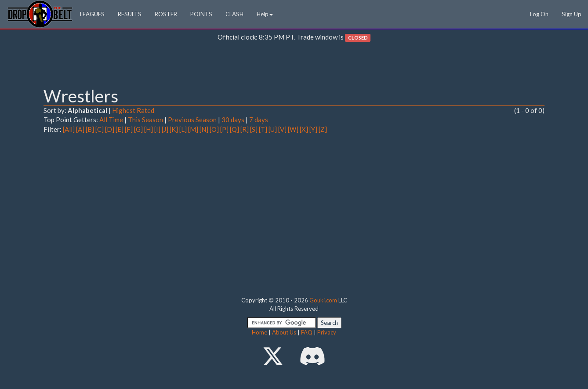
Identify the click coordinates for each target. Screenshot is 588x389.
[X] (304, 129)
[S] (254, 129)
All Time (111, 120)
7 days (259, 120)
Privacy (327, 332)
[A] (80, 129)
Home (260, 332)
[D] (110, 129)
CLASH (234, 14)
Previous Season (192, 120)
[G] (138, 129)
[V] (282, 129)
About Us (284, 332)
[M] (193, 129)
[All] (69, 129)
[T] (263, 129)
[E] (120, 129)
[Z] (323, 129)
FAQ (307, 332)
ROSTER (166, 14)
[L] (183, 129)
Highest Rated (133, 110)
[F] (129, 129)
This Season (145, 120)
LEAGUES (92, 14)
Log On (539, 14)
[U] (273, 129)
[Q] (234, 129)
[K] (174, 129)
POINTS (201, 14)
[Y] (313, 129)
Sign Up (572, 14)
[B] (90, 129)
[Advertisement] (294, 66)
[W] (293, 129)
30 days (233, 120)
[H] (149, 129)
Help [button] (265, 14)
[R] (245, 129)
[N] (204, 129)
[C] (100, 129)
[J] (165, 129)
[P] (224, 129)
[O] (214, 129)
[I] (157, 129)
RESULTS (130, 14)
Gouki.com (323, 300)
